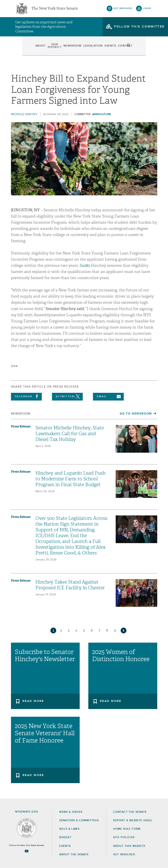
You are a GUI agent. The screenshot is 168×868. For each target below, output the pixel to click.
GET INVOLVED (124, 855)
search (147, 48)
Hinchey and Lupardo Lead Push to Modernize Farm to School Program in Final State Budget (71, 479)
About (22, 48)
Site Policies (124, 837)
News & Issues (71, 812)
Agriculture (102, 114)
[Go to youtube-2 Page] (27, 851)
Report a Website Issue (133, 820)
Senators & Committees (79, 820)
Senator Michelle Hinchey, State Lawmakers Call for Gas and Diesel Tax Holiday (70, 434)
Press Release (21, 426)
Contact (132, 48)
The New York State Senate (55, 10)
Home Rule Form (127, 829)
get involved (123, 10)
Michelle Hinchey (24, 114)
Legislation (93, 48)
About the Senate (74, 855)
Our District (44, 48)
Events (113, 48)
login (147, 10)
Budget (65, 837)
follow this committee (139, 29)
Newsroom (69, 48)
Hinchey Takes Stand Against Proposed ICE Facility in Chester (70, 585)
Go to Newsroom (136, 414)
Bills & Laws (69, 829)
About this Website (129, 846)
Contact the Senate (130, 812)
